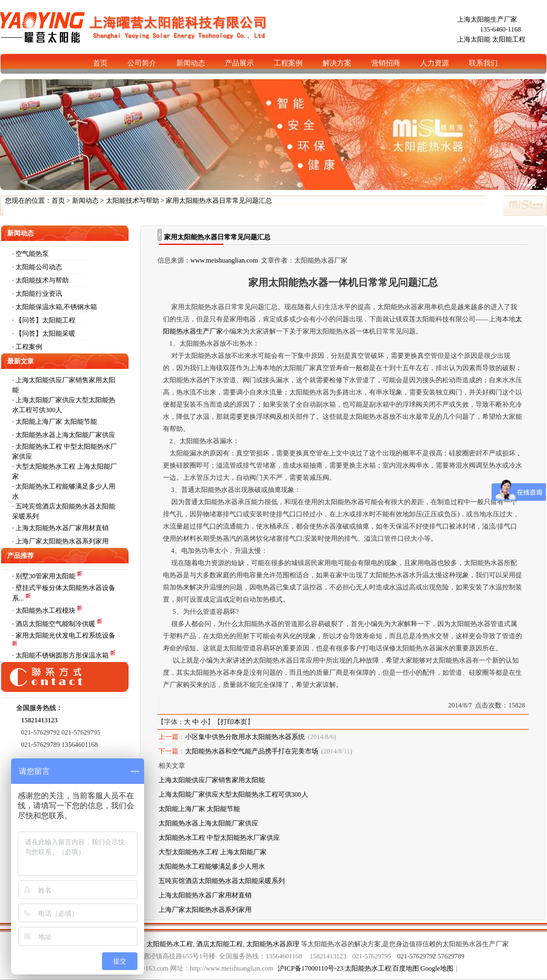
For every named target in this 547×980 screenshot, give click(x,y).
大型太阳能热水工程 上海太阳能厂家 (213, 852)
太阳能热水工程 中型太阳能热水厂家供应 (219, 838)
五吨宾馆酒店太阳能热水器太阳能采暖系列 (222, 881)
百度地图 (406, 968)
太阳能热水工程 (170, 944)
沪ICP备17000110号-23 (310, 968)
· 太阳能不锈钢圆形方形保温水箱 (61, 655)
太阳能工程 (509, 39)
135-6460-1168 (500, 29)
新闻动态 (85, 201)
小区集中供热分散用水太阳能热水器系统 (245, 737)
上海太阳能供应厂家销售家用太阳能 (212, 780)
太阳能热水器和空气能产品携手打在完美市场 (252, 751)
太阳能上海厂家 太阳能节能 (56, 422)
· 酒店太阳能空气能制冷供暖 (55, 624)
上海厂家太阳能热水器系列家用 (62, 541)
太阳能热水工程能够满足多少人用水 (212, 866)
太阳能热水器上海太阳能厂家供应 (65, 435)
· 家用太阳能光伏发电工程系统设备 (64, 635)
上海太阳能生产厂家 (487, 19)
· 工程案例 (27, 347)
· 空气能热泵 (30, 254)
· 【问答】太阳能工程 (44, 320)
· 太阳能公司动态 (37, 267)
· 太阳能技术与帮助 (40, 280)
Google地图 (437, 968)
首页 (58, 201)
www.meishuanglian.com (224, 260)
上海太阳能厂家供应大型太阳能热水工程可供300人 (233, 794)
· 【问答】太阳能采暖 (44, 333)
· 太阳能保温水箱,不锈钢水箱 (55, 307)
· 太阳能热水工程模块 (45, 610)
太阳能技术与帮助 (132, 201)
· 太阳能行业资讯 (37, 294)
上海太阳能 (474, 39)
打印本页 (234, 722)
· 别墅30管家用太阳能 (45, 576)
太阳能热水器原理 (273, 944)
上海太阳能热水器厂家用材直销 (62, 528)
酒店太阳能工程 (219, 944)
